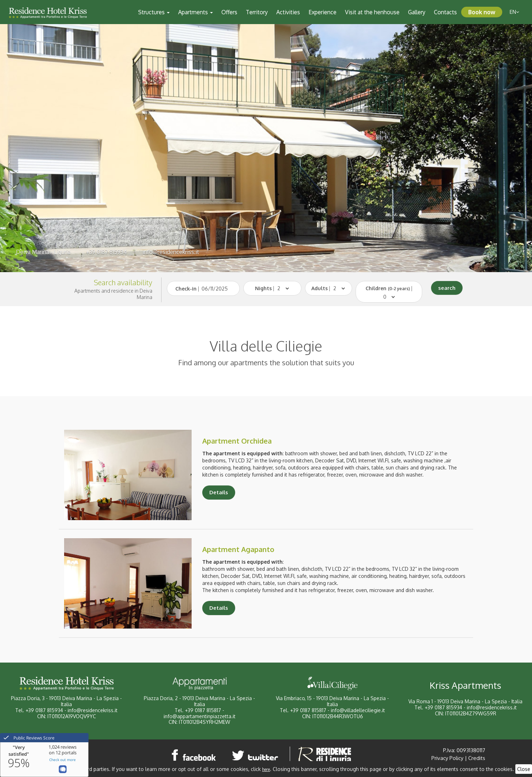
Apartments (196, 12)
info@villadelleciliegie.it (358, 710)
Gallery (417, 12)
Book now (482, 12)
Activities (288, 12)
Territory (257, 12)
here (266, 769)
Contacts (445, 12)
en (514, 12)
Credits (477, 758)
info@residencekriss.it (171, 252)
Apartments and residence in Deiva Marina (113, 294)
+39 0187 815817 (203, 710)
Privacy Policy (447, 758)
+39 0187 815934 (106, 252)
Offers (229, 12)
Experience (322, 12)
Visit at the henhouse (372, 12)
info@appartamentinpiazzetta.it (200, 716)
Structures (154, 12)
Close (524, 769)
